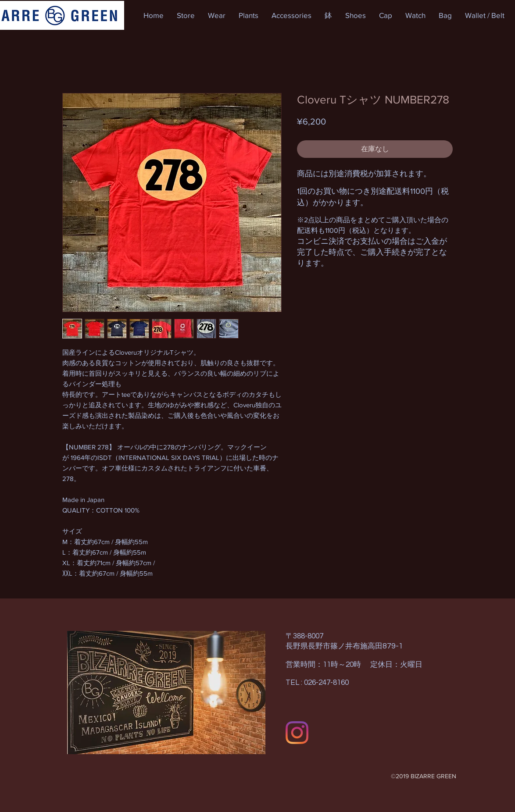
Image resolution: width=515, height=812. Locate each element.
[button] (186, 15)
